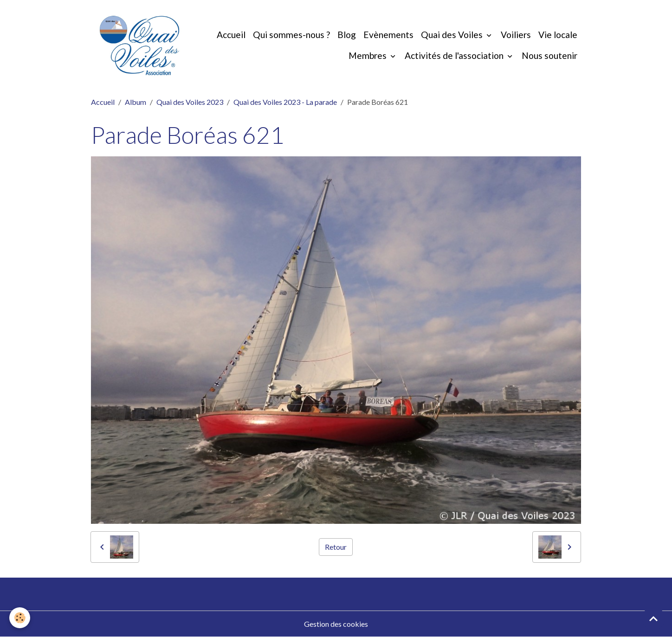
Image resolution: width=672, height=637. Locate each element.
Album (136, 102)
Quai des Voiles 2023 (190, 102)
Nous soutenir (549, 55)
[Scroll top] (653, 618)
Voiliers (516, 35)
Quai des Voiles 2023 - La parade (285, 102)
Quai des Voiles (453, 35)
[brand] (139, 45)
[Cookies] (20, 618)
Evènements (388, 35)
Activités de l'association (455, 55)
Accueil (231, 35)
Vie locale (558, 35)
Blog (347, 35)
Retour (336, 547)
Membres (368, 55)
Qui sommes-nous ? (291, 35)
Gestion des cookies (336, 624)
